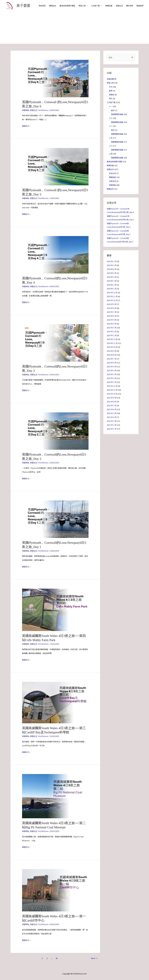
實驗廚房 (112, 177)
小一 (111, 106)
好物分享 (112, 173)
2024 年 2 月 (112, 285)
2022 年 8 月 (112, 355)
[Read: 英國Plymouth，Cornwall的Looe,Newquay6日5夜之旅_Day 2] (55, 431)
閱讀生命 (53, 6)
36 (56, 958)
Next (94, 958)
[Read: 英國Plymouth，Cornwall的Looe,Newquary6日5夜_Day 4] (55, 255)
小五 (111, 138)
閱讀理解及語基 (117, 114)
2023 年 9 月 (112, 304)
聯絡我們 (140, 6)
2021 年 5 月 (112, 413)
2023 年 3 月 (112, 328)
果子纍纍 (23, 6)
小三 (111, 118)
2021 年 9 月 (112, 398)
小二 (111, 126)
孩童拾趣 (110, 79)
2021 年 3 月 (112, 421)
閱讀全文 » (26, 126)
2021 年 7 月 (112, 405)
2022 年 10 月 (112, 347)
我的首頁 (42, 6)
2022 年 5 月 (112, 367)
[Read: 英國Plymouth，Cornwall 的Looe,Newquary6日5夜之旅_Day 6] (55, 78)
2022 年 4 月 (112, 370)
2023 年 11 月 (112, 296)
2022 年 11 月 (112, 343)
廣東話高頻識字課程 (67, 6)
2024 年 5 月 (112, 277)
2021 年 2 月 (112, 425)
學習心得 (82, 6)
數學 (111, 91)
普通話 (112, 95)
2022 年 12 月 (112, 339)
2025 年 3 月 (112, 261)
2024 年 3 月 (112, 281)
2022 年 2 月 (112, 378)
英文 (111, 98)
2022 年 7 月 (112, 359)
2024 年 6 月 (112, 273)
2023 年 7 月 (112, 312)
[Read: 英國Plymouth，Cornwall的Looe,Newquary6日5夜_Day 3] (55, 343)
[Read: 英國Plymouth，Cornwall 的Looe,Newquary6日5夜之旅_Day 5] (55, 166)
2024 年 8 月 (112, 269)
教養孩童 (109, 6)
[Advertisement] (75, 27)
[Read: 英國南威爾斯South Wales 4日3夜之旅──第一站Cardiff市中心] (55, 890)
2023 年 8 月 (112, 308)
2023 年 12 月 (112, 293)
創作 (113, 110)
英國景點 (26, 110)
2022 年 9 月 (112, 351)
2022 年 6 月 (112, 363)
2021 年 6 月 (112, 409)
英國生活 (119, 6)
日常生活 (112, 181)
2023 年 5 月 (112, 320)
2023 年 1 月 (112, 335)
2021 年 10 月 (112, 394)
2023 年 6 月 (112, 316)
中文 (111, 87)
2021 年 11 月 (112, 390)
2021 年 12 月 (112, 386)
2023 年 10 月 (112, 300)
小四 (111, 154)
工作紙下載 (95, 6)
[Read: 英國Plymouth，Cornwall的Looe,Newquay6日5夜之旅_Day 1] (55, 519)
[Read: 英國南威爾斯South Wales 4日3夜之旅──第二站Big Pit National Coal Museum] (55, 796)
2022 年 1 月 (112, 382)
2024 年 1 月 (112, 289)
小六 (111, 146)
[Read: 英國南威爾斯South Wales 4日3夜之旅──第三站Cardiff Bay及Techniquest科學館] (55, 702)
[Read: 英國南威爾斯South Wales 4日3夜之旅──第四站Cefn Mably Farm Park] (55, 609)
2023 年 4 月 (112, 324)
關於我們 (130, 6)
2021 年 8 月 (112, 402)
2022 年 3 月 (112, 374)
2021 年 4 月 (112, 417)
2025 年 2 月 (112, 265)
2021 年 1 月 (112, 429)
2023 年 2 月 (112, 331)
